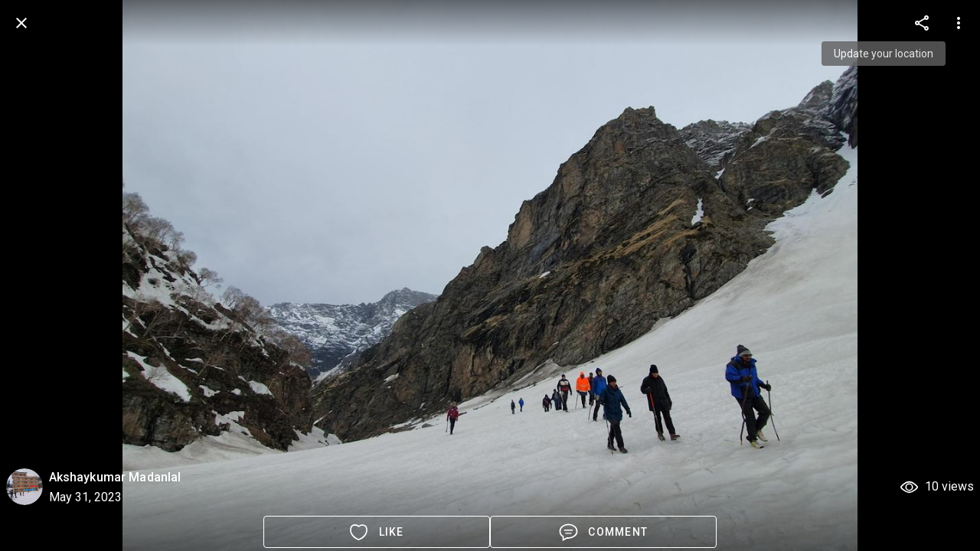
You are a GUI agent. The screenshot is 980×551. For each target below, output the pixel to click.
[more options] (922, 23)
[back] (21, 23)
